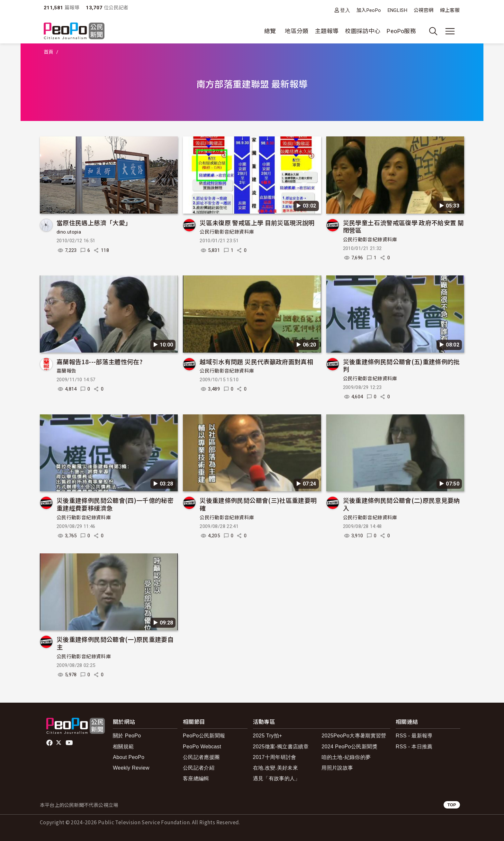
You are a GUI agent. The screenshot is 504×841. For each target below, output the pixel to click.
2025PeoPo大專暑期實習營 (354, 736)
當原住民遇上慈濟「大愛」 (94, 222)
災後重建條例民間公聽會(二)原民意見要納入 (401, 504)
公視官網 (423, 10)
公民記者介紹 (199, 768)
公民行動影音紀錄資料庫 (227, 232)
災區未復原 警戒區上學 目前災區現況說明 (257, 222)
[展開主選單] (450, 31)
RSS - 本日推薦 (414, 747)
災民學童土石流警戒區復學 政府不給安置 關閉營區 (404, 226)
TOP (452, 805)
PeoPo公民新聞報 (204, 736)
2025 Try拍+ (268, 736)
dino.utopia (69, 232)
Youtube (70, 743)
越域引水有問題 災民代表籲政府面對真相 (256, 361)
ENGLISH (398, 10)
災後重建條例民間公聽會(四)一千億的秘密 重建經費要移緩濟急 (115, 504)
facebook (50, 743)
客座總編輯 (196, 778)
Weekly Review (131, 768)
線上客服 (450, 10)
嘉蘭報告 (66, 371)
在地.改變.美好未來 (276, 768)
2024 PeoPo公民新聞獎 (349, 747)
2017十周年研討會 (275, 757)
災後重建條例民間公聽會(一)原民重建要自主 (115, 643)
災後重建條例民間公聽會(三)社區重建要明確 (258, 504)
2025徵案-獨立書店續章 (281, 747)
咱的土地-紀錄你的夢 (346, 757)
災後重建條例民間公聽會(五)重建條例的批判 (401, 365)
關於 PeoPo (127, 736)
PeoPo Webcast (202, 747)
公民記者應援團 (201, 757)
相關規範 (123, 747)
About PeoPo (129, 757)
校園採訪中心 (363, 31)
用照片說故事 (337, 768)
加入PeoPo (369, 10)
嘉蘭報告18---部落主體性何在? (99, 361)
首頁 (49, 52)
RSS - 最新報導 (414, 736)
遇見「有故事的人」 (277, 778)
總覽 (270, 31)
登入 (345, 10)
